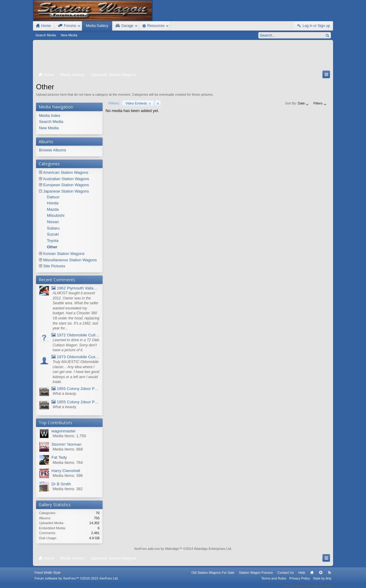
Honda (53, 203)
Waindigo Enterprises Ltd (212, 549)
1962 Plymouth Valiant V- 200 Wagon (75, 288)
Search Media (46, 35)
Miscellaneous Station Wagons (70, 260)
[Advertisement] (183, 57)
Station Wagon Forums (256, 577)
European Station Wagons (66, 185)
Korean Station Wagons (64, 254)
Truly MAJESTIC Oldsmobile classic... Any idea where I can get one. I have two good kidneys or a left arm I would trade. (76, 372)
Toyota (53, 241)
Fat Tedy (59, 457)
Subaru (53, 228)
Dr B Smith (61, 484)
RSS (329, 577)
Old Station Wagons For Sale (213, 577)
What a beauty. (65, 394)
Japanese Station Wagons (66, 191)
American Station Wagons (66, 172)
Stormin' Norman (67, 444)
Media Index (50, 116)
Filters (320, 103)
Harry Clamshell (66, 471)
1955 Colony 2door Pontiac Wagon (75, 389)
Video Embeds (138, 103)
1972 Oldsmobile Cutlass (75, 335)
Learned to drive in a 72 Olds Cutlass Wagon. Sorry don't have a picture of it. (76, 345)
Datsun (53, 197)
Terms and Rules (274, 583)
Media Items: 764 (68, 462)
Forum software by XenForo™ (77, 583)
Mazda (53, 209)
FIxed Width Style (47, 577)
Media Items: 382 (68, 489)
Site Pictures (54, 266)
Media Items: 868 (68, 449)
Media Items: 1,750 (69, 436)
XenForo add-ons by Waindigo (156, 549)
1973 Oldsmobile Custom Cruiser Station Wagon (75, 357)
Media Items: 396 (68, 476)
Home (312, 577)
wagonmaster (64, 431)
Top (321, 577)
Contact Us (286, 577)
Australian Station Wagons (66, 179)
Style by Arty (322, 583)
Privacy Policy (299, 583)
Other (52, 247)
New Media (69, 35)
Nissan (53, 222)
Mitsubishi (56, 215)
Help (302, 577)
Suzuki (53, 234)
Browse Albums (53, 150)
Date (304, 103)
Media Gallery (97, 26)
